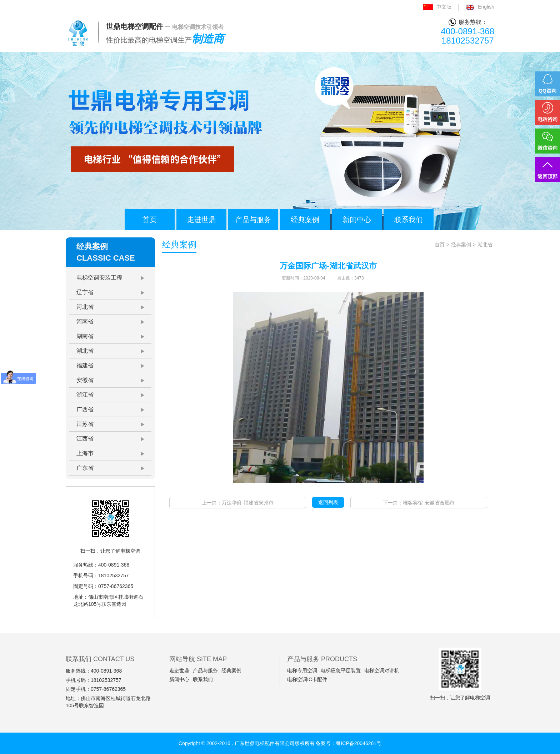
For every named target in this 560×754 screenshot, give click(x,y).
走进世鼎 (201, 220)
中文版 (437, 7)
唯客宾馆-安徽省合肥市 (429, 503)
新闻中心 (357, 220)
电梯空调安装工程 (99, 278)
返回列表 (328, 502)
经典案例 (305, 220)
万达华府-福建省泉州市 (248, 503)
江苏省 (85, 424)
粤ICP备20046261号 (359, 743)
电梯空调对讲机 (382, 670)
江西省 (85, 439)
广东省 (85, 468)
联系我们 (409, 220)
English (480, 7)
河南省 (85, 321)
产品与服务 (253, 220)
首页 (150, 220)
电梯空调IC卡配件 (307, 679)
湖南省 (85, 336)
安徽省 (85, 380)
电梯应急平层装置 (341, 670)
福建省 (85, 365)
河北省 (85, 307)
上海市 (85, 453)
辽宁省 (85, 292)
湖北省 (85, 351)
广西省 (85, 409)
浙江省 (85, 395)
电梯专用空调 (302, 670)
